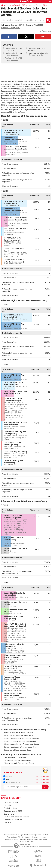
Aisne (45, 5)
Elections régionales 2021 (15, 5)
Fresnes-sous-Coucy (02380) (15, 757)
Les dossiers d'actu (11, 782)
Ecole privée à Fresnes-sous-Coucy (17, 760)
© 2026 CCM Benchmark (26, 841)
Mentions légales (33, 839)
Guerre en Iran (9, 814)
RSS (19, 837)
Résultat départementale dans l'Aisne (18, 735)
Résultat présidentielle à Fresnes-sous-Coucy (21, 738)
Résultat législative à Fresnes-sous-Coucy (20, 741)
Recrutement (26, 837)
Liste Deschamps (11, 802)
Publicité (39, 835)
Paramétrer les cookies (11, 839)
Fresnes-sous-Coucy (34, 53)
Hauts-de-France (34, 5)
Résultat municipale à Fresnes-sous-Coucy (20, 747)
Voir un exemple (42, 776)
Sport (6, 779)
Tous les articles (12, 837)
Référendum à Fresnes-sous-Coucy (17, 750)
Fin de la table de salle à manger (16, 817)
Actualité (8, 776)
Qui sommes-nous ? (11, 835)
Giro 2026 (8, 823)
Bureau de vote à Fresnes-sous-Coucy (18, 732)
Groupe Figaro (44, 839)
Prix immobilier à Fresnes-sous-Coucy (19, 763)
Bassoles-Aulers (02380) (11, 28)
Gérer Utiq (23, 839)
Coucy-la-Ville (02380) (35, 25)
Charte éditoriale (29, 835)
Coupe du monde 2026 (13, 811)
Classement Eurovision (13, 820)
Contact (45, 835)
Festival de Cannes (11, 808)
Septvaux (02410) (17, 25)
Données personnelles (39, 837)
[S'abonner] (26, 787)
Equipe (21, 835)
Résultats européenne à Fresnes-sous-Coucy (21, 744)
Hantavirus (8, 805)
